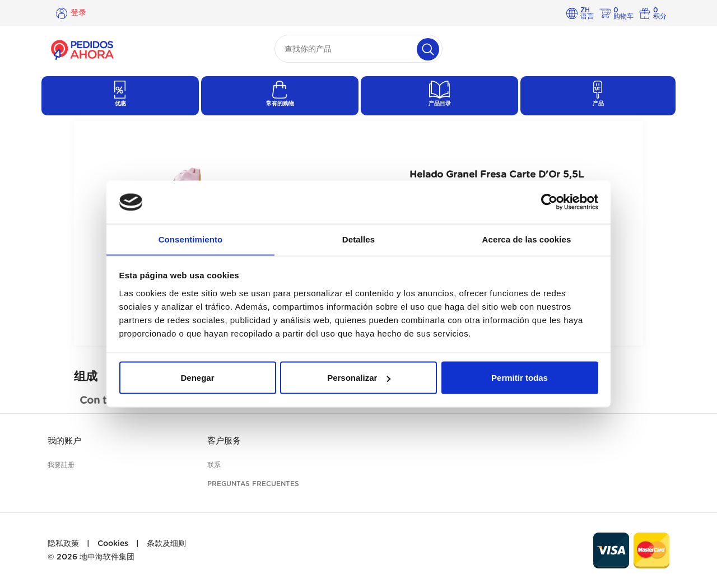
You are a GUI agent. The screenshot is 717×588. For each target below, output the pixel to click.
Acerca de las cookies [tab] (527, 239)
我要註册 (61, 465)
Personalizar (359, 378)
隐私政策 (63, 544)
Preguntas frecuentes (253, 484)
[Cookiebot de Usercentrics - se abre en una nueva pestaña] (549, 202)
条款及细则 (166, 544)
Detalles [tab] (358, 239)
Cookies (113, 544)
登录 (78, 13)
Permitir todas (520, 378)
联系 (214, 465)
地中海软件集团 (107, 557)
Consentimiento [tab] (191, 239)
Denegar (197, 378)
